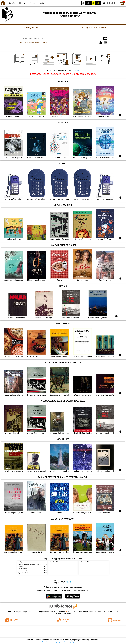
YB (93, 3)
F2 (114, 3)
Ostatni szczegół (23, 571)
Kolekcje (44, 42)
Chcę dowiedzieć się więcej (52, 642)
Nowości (12, 3)
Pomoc (32, 3)
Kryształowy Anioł (23, 573)
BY (98, 3)
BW (88, 3)
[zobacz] (75, 70)
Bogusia (20, 567)
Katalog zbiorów (31, 28)
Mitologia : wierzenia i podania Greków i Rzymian (32, 565)
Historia (22, 3)
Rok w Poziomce (23, 569)
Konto (41, 3)
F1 (108, 3)
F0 (104, 3)
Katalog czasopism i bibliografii (94, 28)
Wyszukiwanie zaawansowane (29, 42)
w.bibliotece (61, 612)
